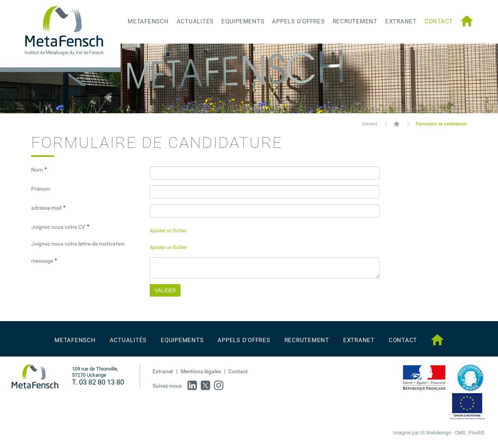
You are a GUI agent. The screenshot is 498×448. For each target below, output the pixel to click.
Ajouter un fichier (168, 231)
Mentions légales (201, 371)
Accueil (397, 124)
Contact (370, 124)
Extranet (163, 371)
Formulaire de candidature (441, 124)
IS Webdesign (436, 433)
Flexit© (477, 433)
